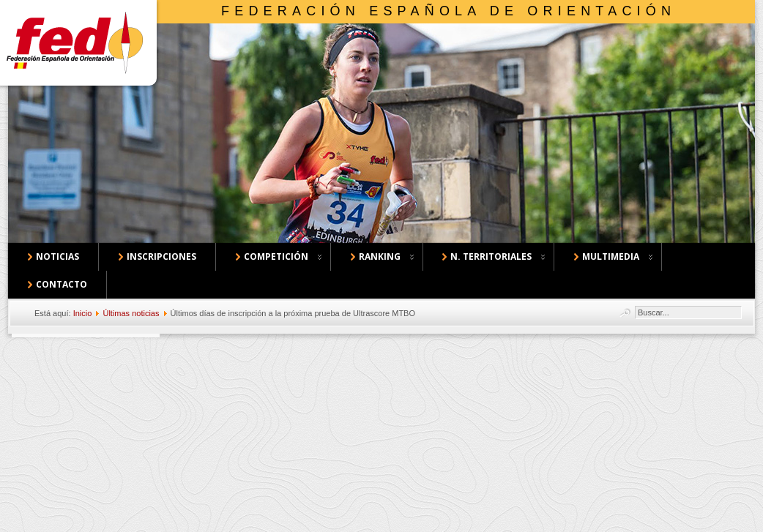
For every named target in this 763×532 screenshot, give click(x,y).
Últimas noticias (131, 313)
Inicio (83, 313)
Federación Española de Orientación (449, 11)
